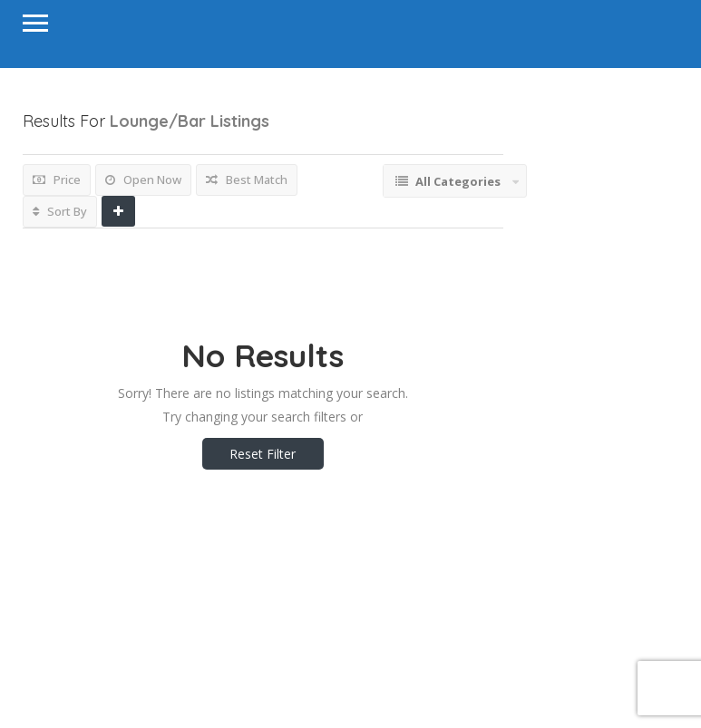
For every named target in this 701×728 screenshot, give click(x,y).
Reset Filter (263, 454)
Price (57, 180)
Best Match (247, 180)
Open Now (143, 180)
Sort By (60, 211)
